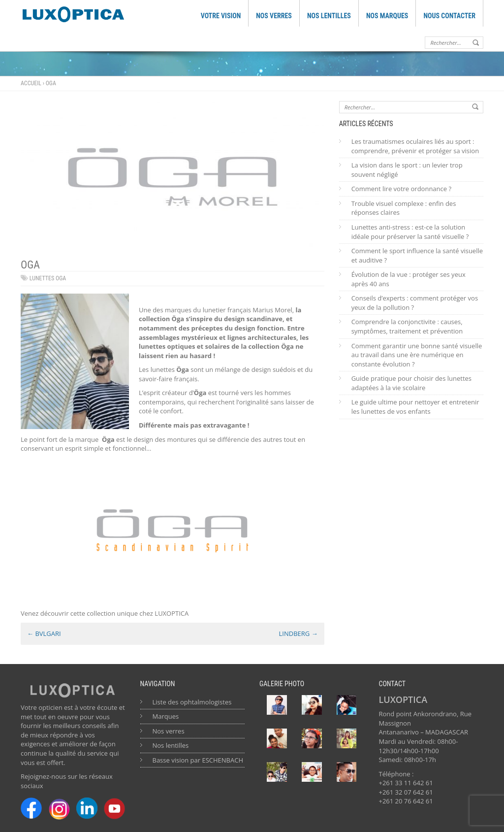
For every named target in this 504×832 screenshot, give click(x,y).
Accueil (31, 83)
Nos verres (169, 731)
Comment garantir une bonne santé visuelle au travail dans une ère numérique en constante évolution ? (417, 355)
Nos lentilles (171, 745)
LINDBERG (299, 633)
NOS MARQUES (387, 16)
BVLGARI (44, 633)
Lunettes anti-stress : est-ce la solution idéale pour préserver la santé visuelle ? (410, 232)
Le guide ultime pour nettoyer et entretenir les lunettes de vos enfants (415, 407)
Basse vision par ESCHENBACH (198, 760)
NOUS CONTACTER (449, 16)
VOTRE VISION (221, 16)
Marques (166, 716)
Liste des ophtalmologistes (192, 702)
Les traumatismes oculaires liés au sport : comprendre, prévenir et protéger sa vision (415, 146)
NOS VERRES (274, 16)
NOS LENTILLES (329, 16)
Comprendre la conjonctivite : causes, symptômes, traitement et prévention (407, 326)
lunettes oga (48, 278)
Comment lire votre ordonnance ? (401, 189)
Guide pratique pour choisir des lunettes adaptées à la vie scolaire (411, 383)
